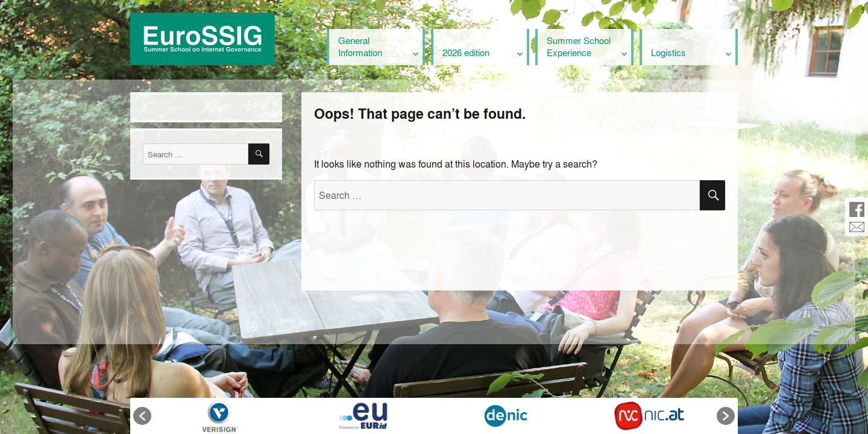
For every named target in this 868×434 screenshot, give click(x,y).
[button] (142, 416)
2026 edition (466, 52)
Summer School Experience (579, 46)
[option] (220, 416)
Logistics (668, 52)
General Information (360, 46)
